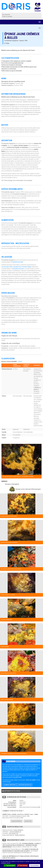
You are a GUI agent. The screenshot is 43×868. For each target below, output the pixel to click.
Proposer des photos (25, 785)
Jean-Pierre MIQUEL (14, 832)
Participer (9, 761)
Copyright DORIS (17, 777)
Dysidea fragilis (27, 267)
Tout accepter (10, 865)
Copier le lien (28, 821)
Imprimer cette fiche (11, 791)
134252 (20, 362)
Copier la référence (17, 821)
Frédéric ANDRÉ (17, 830)
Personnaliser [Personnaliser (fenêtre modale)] (35, 865)
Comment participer (10, 785)
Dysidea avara (17, 267)
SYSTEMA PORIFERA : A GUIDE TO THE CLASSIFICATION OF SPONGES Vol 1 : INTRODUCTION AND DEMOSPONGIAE (21, 845)
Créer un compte (7, 16)
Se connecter (6, 15)
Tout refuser (23, 865)
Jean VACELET (13, 833)
